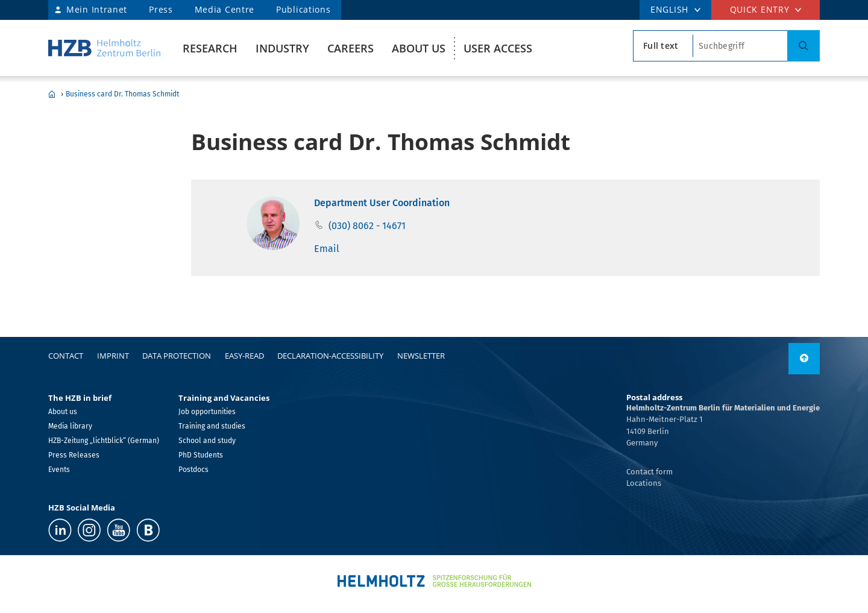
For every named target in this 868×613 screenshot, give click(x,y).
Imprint (113, 356)
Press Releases (74, 455)
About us (419, 48)
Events (59, 470)
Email (327, 249)
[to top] (804, 359)
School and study (207, 441)
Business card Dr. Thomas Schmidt (122, 94)
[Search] (804, 46)
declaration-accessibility (330, 356)
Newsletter (421, 356)
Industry (282, 48)
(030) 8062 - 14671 (367, 226)
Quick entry (760, 9)
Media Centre (225, 9)
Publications (303, 9)
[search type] (663, 46)
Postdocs (193, 470)
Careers (351, 48)
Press (161, 9)
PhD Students (201, 455)
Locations (644, 483)
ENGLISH (669, 9)
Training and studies (212, 426)
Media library (70, 426)
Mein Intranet (97, 9)
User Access (498, 48)
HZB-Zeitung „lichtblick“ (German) (104, 441)
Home (52, 94)
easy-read (244, 356)
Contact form (649, 472)
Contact (66, 356)
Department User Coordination (382, 203)
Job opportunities (207, 412)
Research (210, 48)
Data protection (177, 356)
